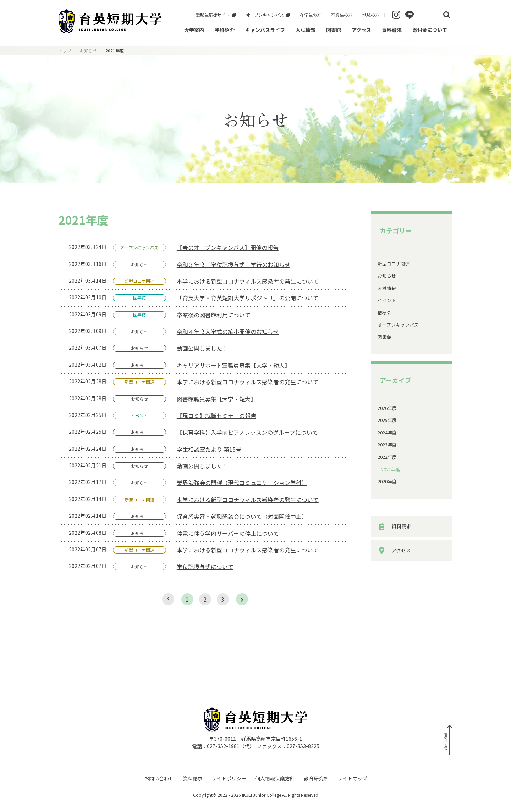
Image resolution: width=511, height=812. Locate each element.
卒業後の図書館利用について (214, 315)
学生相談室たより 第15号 (209, 449)
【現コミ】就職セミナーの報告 (216, 416)
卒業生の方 (342, 15)
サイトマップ (352, 778)
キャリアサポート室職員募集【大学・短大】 (233, 365)
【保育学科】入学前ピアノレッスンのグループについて (247, 432)
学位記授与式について (205, 567)
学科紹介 (225, 30)
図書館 (334, 30)
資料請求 (392, 30)
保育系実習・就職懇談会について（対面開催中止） (242, 516)
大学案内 (194, 30)
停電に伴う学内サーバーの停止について (228, 533)
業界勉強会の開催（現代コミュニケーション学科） (242, 483)
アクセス (361, 30)
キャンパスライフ (265, 30)
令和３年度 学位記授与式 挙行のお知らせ (233, 265)
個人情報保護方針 (275, 778)
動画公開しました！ (202, 348)
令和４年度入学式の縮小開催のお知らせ (228, 332)
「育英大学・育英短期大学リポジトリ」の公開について (248, 298)
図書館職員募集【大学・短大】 (216, 399)
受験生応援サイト (213, 15)
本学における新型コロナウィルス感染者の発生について (248, 281)
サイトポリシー (229, 778)
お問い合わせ (159, 778)
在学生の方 (311, 15)
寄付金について (430, 30)
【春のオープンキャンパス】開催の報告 (228, 248)
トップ (65, 51)
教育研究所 (316, 778)
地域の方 (371, 15)
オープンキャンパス (265, 15)
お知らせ (88, 51)
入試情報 (306, 30)
